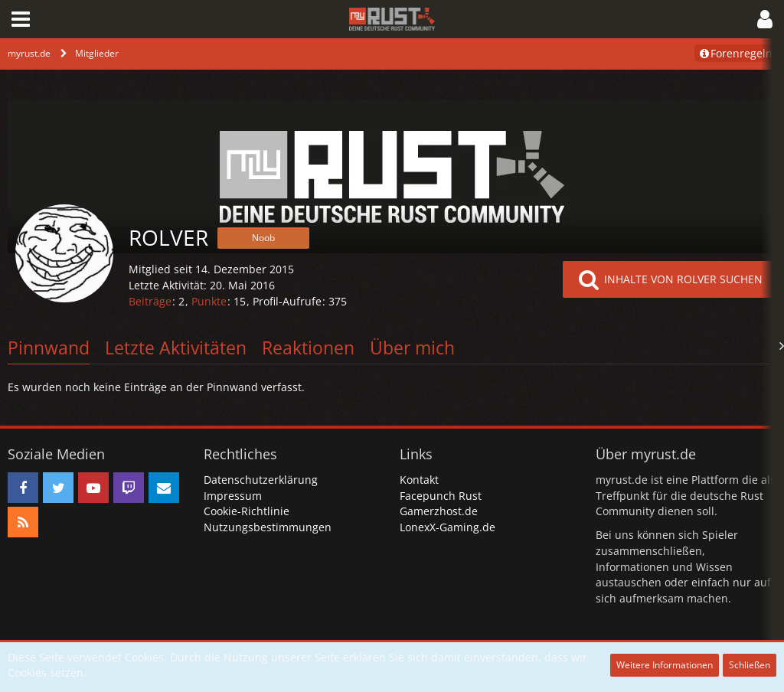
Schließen (750, 665)
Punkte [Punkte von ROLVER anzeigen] (209, 301)
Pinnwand (49, 348)
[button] (21, 19)
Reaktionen (308, 348)
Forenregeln (735, 53)
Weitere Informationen (665, 665)
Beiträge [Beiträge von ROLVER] (150, 301)
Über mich (412, 348)
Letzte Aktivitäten (176, 348)
